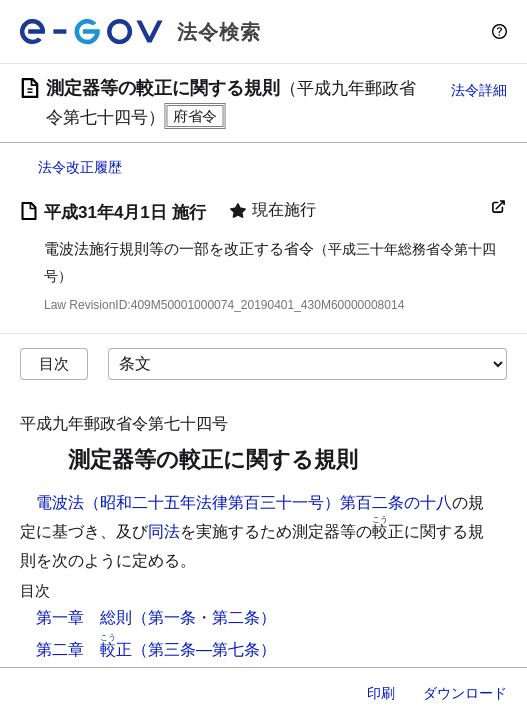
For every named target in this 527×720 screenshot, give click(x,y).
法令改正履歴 (80, 167)
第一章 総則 (84, 617)
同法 (164, 531)
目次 (54, 363)
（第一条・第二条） (204, 617)
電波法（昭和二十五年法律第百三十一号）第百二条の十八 (244, 502)
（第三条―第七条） (204, 649)
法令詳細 (479, 90)
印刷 (381, 693)
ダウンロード (465, 693)
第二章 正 (84, 649)
